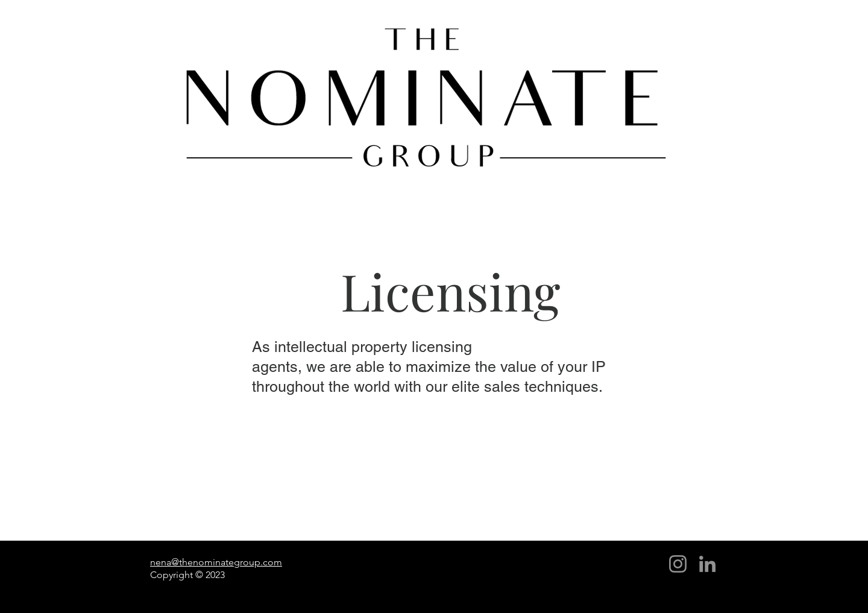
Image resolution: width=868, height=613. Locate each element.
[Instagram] (678, 564)
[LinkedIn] (707, 564)
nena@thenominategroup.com (216, 562)
